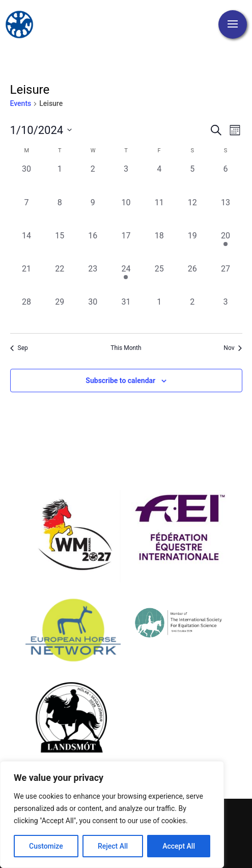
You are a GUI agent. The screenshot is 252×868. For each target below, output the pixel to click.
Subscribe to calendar (120, 381)
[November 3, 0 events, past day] (225, 313)
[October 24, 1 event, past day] (126, 279)
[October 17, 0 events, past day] (126, 246)
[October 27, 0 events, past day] (225, 279)
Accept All (179, 846)
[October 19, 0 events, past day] (192, 246)
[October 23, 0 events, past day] (93, 279)
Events (21, 103)
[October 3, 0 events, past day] (126, 180)
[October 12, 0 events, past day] (192, 213)
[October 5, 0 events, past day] (192, 180)
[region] (112, 815)
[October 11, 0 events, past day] (159, 213)
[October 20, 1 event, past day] (225, 246)
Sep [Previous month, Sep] (19, 348)
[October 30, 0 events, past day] (93, 313)
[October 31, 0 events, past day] (126, 313)
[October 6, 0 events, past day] (225, 180)
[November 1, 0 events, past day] (159, 313)
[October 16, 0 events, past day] (93, 246)
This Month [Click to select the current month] (126, 348)
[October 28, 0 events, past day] (27, 313)
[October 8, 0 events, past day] (60, 213)
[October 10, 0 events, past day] (126, 213)
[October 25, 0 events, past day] (159, 279)
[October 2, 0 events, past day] (93, 180)
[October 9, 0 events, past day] (93, 213)
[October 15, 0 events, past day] (60, 246)
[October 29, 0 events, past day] (60, 313)
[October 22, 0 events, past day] (60, 279)
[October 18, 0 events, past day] (159, 246)
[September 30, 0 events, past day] (27, 180)
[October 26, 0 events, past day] (192, 279)
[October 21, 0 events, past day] (27, 279)
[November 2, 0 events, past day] (192, 313)
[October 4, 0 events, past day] (159, 180)
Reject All (113, 846)
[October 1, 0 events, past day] (60, 180)
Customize (46, 846)
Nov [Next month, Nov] (233, 348)
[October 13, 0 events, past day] (225, 213)
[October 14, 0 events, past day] (27, 246)
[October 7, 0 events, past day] (27, 213)
